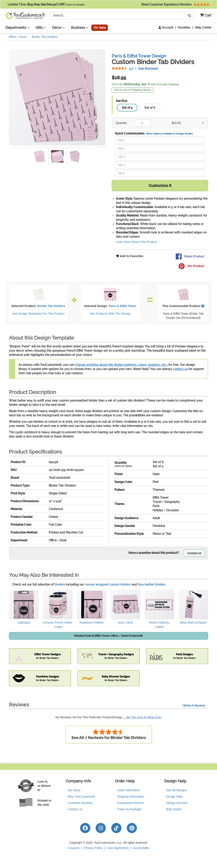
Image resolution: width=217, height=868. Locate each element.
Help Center (203, 27)
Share (190, 256)
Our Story (74, 790)
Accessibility (141, 848)
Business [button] (80, 28)
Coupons (74, 848)
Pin (191, 266)
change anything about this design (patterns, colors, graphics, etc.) (121, 365)
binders (60, 584)
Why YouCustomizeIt (81, 797)
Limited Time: (46, 4)
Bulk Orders (174, 809)
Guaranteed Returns (130, 803)
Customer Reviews (80, 803)
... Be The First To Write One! (143, 717)
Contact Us (194, 553)
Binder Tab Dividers (51, 306)
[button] (204, 16)
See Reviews (135, 69)
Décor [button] (58, 28)
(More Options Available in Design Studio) (169, 134)
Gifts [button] (41, 28)
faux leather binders (152, 584)
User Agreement (118, 848)
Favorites (184, 27)
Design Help (174, 797)
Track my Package (129, 809)
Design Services (177, 803)
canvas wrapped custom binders (108, 584)
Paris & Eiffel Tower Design (139, 56)
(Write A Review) (194, 706)
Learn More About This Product (136, 242)
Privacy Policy (93, 848)
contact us (180, 369)
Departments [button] (17, 28)
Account (166, 27)
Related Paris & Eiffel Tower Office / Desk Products (108, 636)
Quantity (121, 123)
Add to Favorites (130, 256)
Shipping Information (131, 797)
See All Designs (177, 790)
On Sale (100, 28)
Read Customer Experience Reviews (175, 4)
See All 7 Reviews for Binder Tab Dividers (109, 734)
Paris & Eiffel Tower (122, 306)
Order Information (129, 790)
